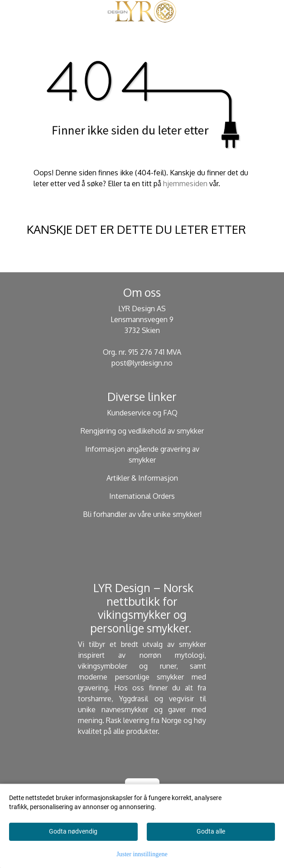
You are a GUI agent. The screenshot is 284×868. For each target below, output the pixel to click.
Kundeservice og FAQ (142, 413)
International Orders (142, 496)
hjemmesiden (185, 183)
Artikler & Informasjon (142, 478)
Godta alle (211, 831)
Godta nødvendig (73, 831)
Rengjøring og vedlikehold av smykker (142, 431)
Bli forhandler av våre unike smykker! (142, 514)
